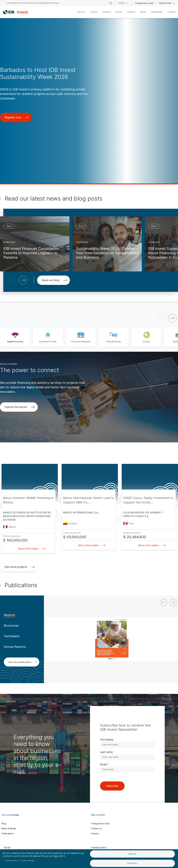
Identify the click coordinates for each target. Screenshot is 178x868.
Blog (4, 823)
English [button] (122, 3)
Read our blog (54, 280)
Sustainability (157, 12)
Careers (95, 833)
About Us (81, 12)
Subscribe (112, 786)
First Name (107, 740)
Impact (143, 12)
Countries (106, 12)
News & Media (9, 828)
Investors (172, 12)
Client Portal (167, 3)
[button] (12, 280)
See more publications (23, 662)
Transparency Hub (144, 3)
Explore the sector (20, 407)
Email (103, 764)
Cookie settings (27, 861)
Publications (8, 833)
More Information (31, 549)
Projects (94, 12)
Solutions (131, 12)
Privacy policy (11, 861)
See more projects (20, 567)
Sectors (119, 12)
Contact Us (96, 828)
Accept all (132, 863)
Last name (106, 752)
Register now (17, 117)
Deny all (132, 854)
